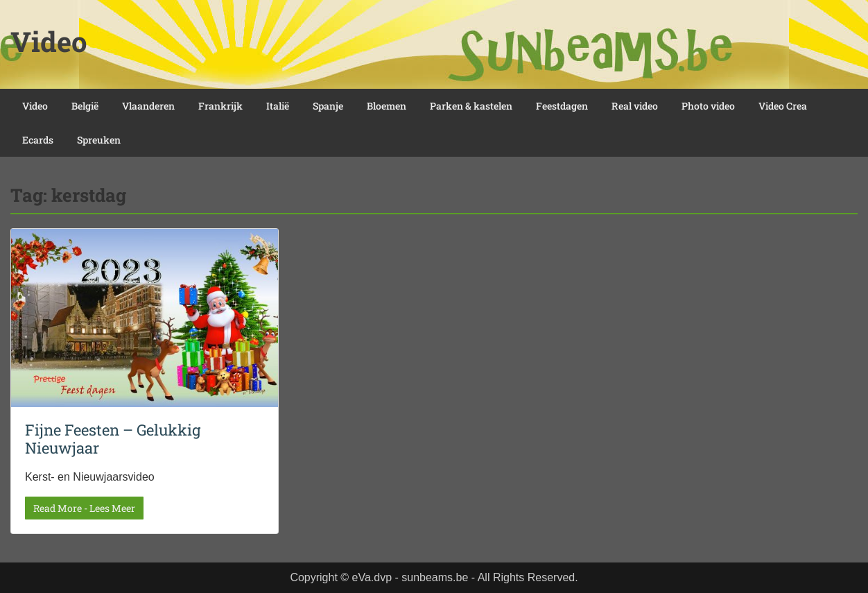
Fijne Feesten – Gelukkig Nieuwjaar (113, 439)
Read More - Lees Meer (84, 508)
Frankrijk (220, 106)
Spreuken (99, 140)
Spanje (328, 106)
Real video (635, 106)
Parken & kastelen (471, 106)
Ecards (38, 140)
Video (49, 41)
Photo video (708, 106)
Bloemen (387, 106)
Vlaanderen (148, 106)
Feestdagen (562, 106)
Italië (278, 106)
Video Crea (783, 106)
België (85, 106)
